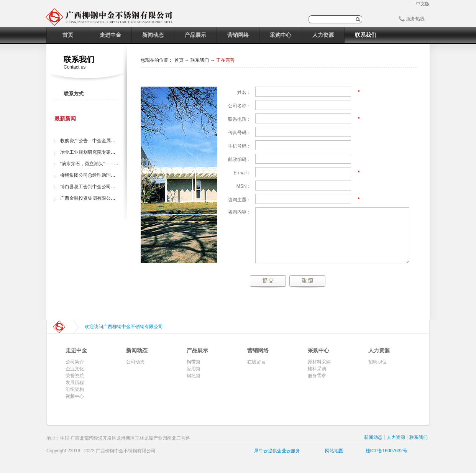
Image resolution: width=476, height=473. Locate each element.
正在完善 (225, 60)
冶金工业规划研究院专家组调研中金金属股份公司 (111, 152)
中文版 (423, 4)
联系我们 (200, 60)
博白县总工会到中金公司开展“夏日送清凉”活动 (108, 187)
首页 (68, 35)
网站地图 (333, 451)
